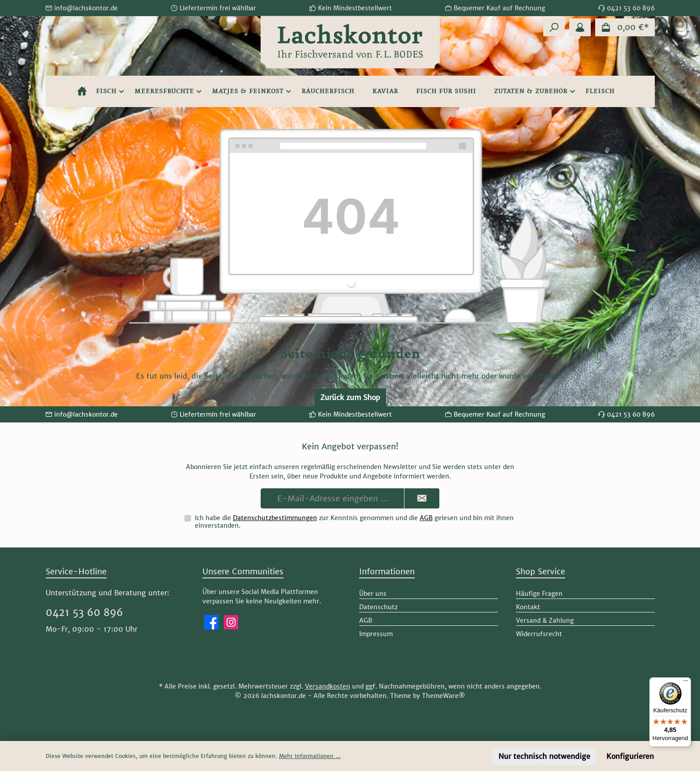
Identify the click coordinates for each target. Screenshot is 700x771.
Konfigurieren (630, 756)
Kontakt (528, 607)
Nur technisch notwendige (544, 756)
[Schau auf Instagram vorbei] (231, 622)
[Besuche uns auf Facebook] (211, 622)
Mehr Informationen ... (310, 756)
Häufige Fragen (539, 594)
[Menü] (686, 683)
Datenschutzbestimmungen (275, 518)
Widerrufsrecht (539, 634)
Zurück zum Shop (350, 397)
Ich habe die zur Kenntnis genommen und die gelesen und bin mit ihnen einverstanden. (354, 522)
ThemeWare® (444, 696)
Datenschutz (378, 607)
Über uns (373, 594)
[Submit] (422, 498)
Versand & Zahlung (545, 620)
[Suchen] (554, 27)
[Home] (82, 91)
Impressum (376, 634)
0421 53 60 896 (84, 612)
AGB (426, 518)
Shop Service (541, 571)
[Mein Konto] (580, 27)
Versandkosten (328, 686)
